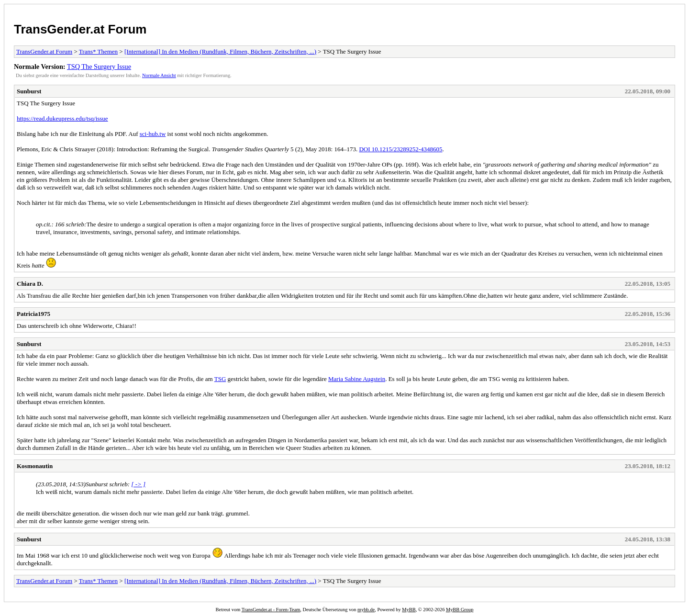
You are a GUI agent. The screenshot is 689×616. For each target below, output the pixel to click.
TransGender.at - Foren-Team (271, 610)
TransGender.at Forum (80, 29)
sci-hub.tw (153, 134)
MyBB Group (460, 610)
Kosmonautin (35, 466)
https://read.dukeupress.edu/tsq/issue (62, 118)
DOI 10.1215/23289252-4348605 (400, 149)
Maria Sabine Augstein (357, 379)
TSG (220, 379)
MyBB (409, 610)
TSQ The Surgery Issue (99, 67)
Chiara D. (30, 284)
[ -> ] (138, 484)
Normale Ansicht (159, 75)
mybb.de (366, 610)
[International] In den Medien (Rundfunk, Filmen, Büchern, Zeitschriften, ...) (220, 51)
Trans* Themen (98, 51)
